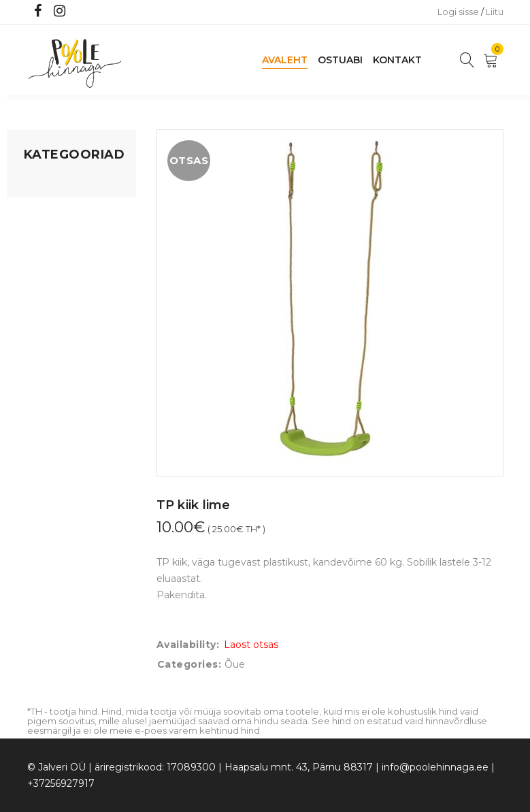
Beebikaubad (55, 302)
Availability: (188, 645)
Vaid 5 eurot (52, 405)
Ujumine (44, 379)
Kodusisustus (55, 235)
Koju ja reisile (54, 209)
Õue (34, 327)
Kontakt (397, 60)
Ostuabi (340, 60)
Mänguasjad (53, 183)
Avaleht (285, 60)
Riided (39, 353)
